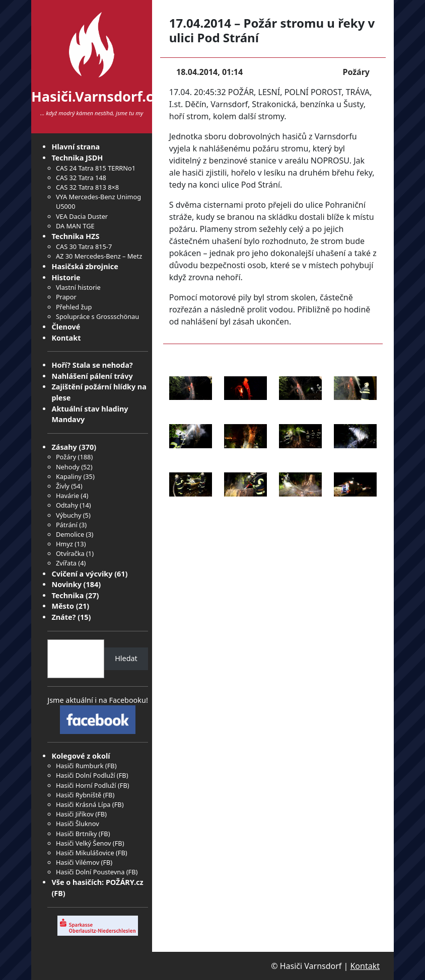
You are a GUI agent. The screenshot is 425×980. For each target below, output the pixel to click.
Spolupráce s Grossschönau (97, 316)
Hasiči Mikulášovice (85, 853)
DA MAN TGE (75, 226)
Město (63, 606)
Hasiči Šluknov (78, 824)
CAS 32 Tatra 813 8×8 (87, 187)
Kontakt (66, 338)
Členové (66, 327)
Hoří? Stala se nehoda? (92, 365)
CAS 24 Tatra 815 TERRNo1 (96, 168)
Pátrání (67, 525)
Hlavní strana (76, 147)
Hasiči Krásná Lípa (83, 804)
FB (111, 766)
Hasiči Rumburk (80, 766)
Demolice (70, 534)
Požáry (66, 457)
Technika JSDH (77, 158)
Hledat (126, 658)
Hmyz (64, 544)
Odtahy (67, 505)
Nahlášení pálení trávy (92, 376)
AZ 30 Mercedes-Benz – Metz (99, 256)
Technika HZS (75, 236)
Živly (63, 486)
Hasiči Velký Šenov (84, 843)
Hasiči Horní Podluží (86, 785)
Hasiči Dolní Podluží (86, 775)
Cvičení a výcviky (82, 574)
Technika (67, 595)
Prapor (66, 297)
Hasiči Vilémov (78, 862)
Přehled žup (74, 307)
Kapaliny (69, 476)
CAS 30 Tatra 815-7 (84, 247)
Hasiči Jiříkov (75, 814)
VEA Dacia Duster (82, 216)
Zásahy (64, 447)
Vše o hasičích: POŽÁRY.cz (97, 882)
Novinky (66, 584)
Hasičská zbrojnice (85, 266)
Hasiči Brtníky (77, 834)
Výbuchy (69, 515)
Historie (66, 277)
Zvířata (66, 563)
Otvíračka (70, 553)
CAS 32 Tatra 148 (81, 178)
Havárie (67, 496)
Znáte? (63, 617)
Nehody (68, 467)
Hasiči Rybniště (79, 795)
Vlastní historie (78, 287)
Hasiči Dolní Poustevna (90, 872)
